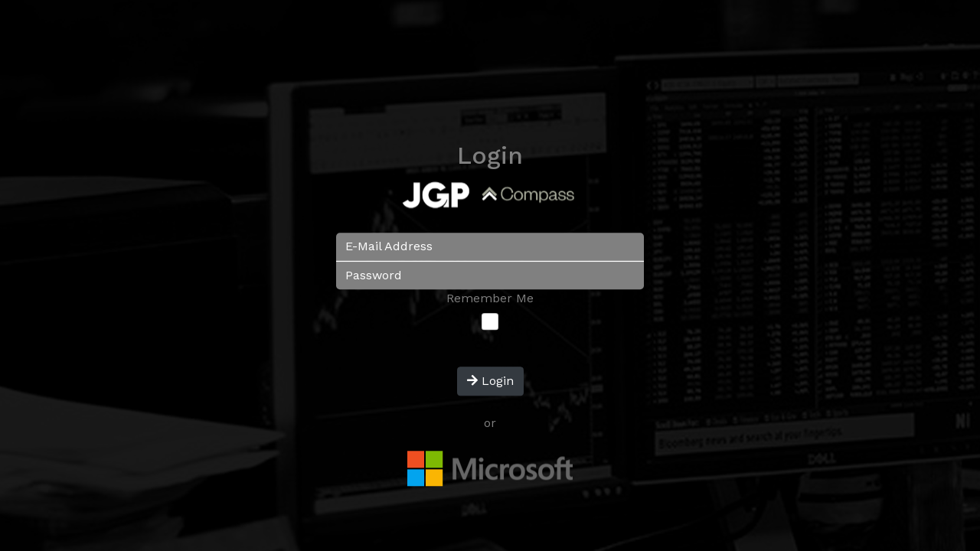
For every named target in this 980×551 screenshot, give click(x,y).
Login (490, 381)
